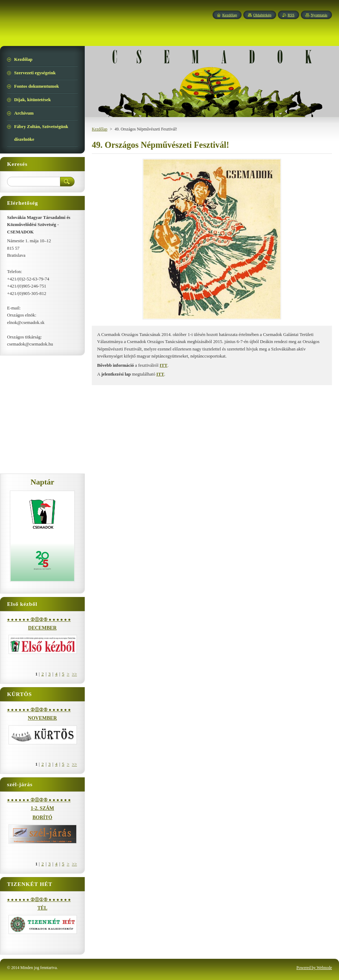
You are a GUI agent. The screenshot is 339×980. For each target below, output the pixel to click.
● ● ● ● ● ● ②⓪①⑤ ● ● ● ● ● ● (39, 900)
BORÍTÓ (42, 817)
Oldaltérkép (262, 15)
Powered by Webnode (314, 968)
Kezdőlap (100, 129)
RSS (291, 15)
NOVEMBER (42, 718)
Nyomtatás (319, 15)
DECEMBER (43, 628)
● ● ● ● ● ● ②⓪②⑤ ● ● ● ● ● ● (39, 620)
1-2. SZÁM (42, 808)
